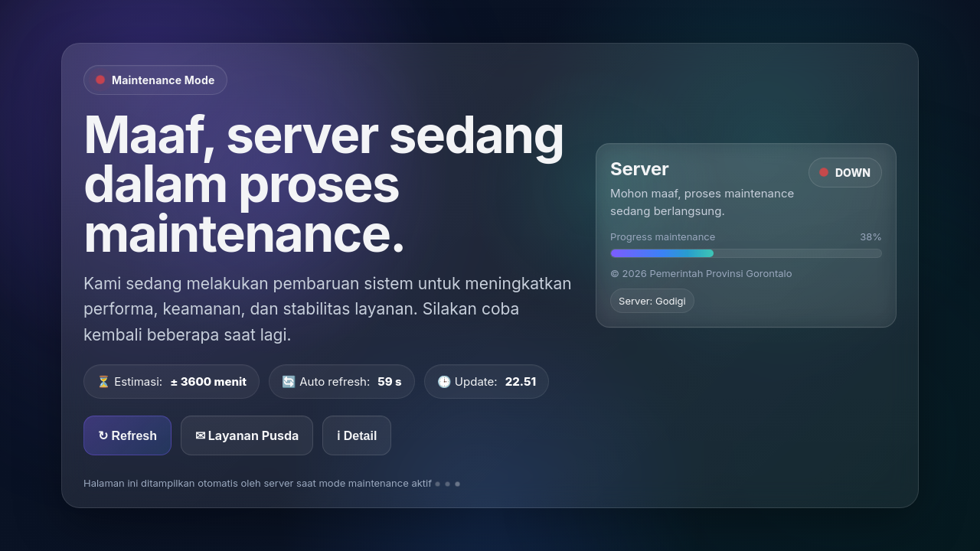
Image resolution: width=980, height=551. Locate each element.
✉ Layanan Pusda (247, 435)
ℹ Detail (357, 436)
